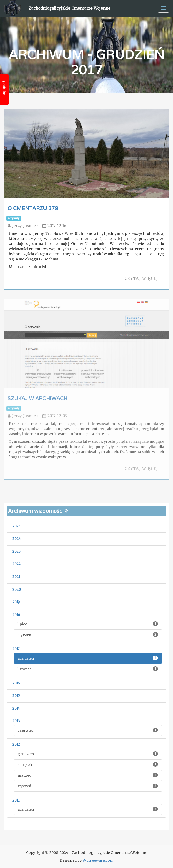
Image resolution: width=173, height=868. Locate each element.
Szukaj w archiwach (38, 400)
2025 (16, 526)
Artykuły (14, 218)
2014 (16, 709)
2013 (16, 721)
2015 (16, 696)
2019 (16, 602)
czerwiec (88, 730)
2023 (16, 552)
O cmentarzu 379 (33, 208)
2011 (16, 800)
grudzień (88, 658)
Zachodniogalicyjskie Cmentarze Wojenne (70, 8)
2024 (17, 539)
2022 (16, 564)
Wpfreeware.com (98, 860)
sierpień (88, 765)
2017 (16, 649)
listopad (88, 669)
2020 (17, 590)
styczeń (88, 635)
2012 (16, 745)
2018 (16, 615)
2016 (16, 683)
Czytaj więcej (141, 278)
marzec (88, 775)
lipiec (88, 624)
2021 (16, 577)
